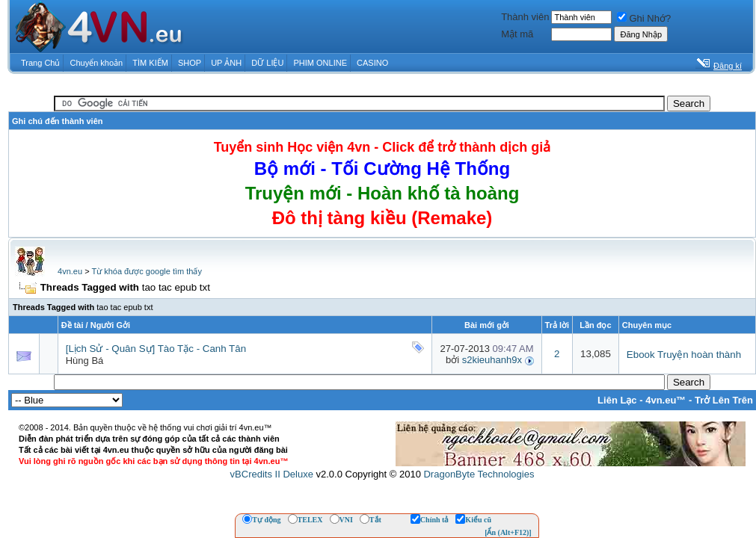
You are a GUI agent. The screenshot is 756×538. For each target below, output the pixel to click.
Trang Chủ (40, 63)
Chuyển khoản (97, 63)
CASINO (372, 63)
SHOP (190, 63)
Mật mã (517, 34)
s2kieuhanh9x (492, 360)
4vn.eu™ (666, 400)
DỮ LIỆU (267, 63)
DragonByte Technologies (479, 474)
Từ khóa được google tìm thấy (146, 271)
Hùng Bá (85, 361)
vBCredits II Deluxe (272, 474)
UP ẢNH (226, 63)
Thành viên (525, 17)
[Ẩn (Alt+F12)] (508, 532)
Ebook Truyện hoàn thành (684, 355)
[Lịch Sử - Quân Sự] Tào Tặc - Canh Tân (156, 349)
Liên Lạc (617, 400)
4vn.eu (70, 271)
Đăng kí (728, 66)
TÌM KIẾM (150, 63)
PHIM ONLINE (320, 63)
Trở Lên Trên (724, 400)
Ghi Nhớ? (644, 18)
